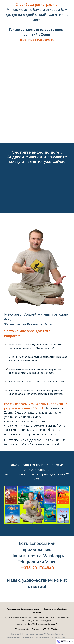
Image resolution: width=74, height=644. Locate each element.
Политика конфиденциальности (23, 609)
